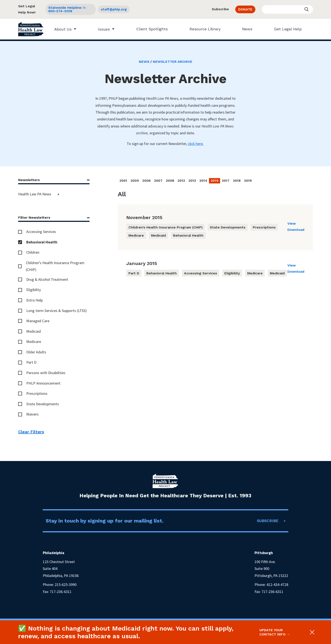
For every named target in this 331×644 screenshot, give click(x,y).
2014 (203, 181)
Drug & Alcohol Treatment (47, 279)
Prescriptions (37, 393)
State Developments (43, 404)
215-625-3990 (66, 585)
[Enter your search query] (287, 9)
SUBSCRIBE (268, 521)
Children (33, 252)
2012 (181, 181)
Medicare (34, 342)
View (292, 223)
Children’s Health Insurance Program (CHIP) (55, 266)
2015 (215, 181)
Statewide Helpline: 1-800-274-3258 (67, 9)
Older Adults (36, 352)
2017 (226, 181)
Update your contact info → (275, 632)
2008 (170, 181)
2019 (248, 181)
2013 (192, 181)
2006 (146, 181)
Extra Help (35, 300)
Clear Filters (31, 432)
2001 (123, 181)
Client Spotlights (150, 29)
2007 (158, 181)
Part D (31, 362)
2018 (237, 181)
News (245, 29)
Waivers (32, 414)
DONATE (245, 9)
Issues (102, 29)
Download (296, 230)
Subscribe (220, 9)
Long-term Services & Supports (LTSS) (57, 311)
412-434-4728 (277, 585)
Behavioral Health (42, 242)
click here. (196, 144)
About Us (61, 29)
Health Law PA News (35, 194)
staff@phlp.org (114, 9)
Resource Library (203, 29)
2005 (135, 181)
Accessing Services (41, 232)
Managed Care (38, 321)
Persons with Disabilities (46, 373)
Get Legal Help (286, 29)
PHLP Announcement (43, 383)
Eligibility (34, 290)
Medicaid (34, 331)
